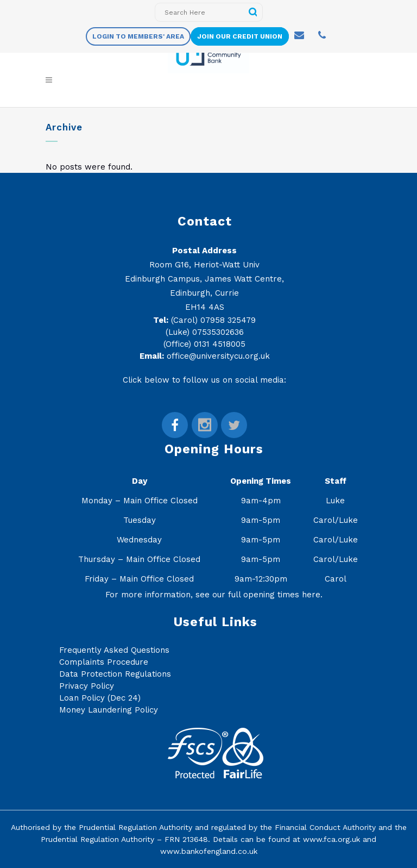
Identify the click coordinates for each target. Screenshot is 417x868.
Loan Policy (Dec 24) (100, 698)
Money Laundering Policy (109, 710)
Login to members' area (138, 36)
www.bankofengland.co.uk (209, 851)
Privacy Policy (87, 686)
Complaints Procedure (104, 662)
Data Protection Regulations (115, 674)
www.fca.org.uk (331, 839)
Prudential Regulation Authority (135, 827)
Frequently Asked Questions (114, 650)
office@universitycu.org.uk (218, 356)
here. (312, 595)
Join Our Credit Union (240, 36)
